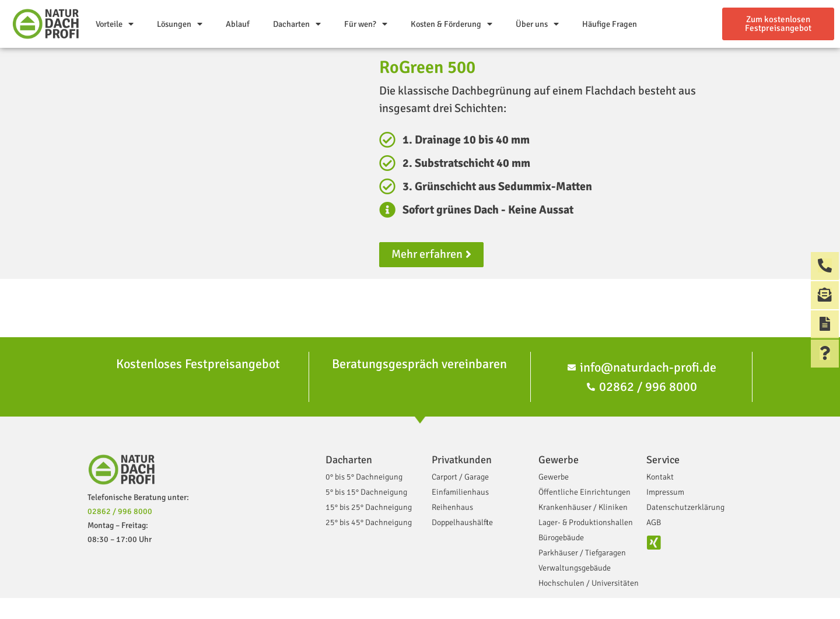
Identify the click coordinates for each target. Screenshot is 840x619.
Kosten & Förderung (452, 24)
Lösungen (180, 24)
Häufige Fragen (610, 24)
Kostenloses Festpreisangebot (198, 364)
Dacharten (297, 24)
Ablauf (238, 24)
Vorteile (115, 24)
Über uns (537, 24)
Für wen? (366, 24)
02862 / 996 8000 (120, 511)
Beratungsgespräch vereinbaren (419, 364)
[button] (778, 24)
